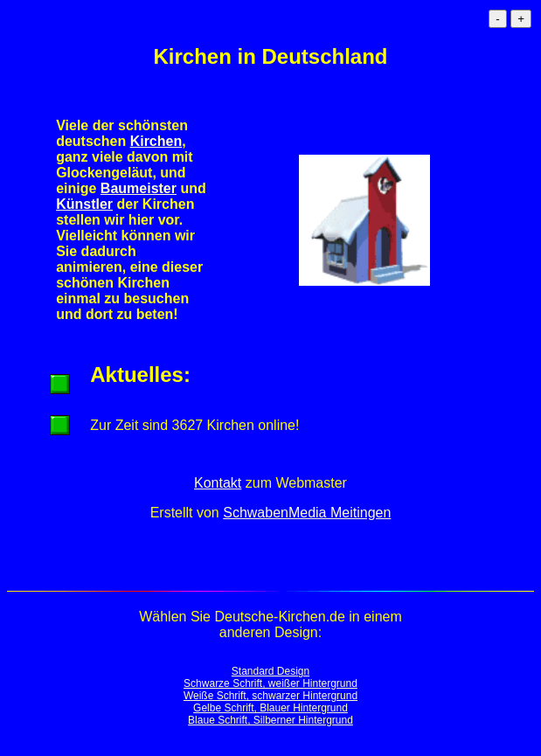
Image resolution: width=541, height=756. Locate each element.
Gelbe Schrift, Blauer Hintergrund (270, 708)
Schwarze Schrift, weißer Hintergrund (270, 683)
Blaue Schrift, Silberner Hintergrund (270, 720)
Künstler (84, 204)
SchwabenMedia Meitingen (307, 513)
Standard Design (270, 671)
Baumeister (139, 188)
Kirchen (156, 141)
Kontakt (218, 483)
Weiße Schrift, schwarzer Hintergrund (270, 696)
